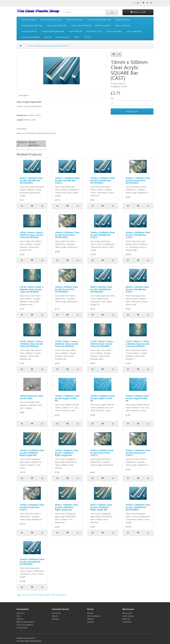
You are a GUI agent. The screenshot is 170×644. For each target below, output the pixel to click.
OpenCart (31, 638)
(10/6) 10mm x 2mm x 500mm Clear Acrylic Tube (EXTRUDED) (31, 289)
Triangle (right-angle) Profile (53, 31)
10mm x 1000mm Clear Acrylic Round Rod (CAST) (138, 453)
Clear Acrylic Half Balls (30, 37)
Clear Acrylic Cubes (114, 31)
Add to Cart (132, 111)
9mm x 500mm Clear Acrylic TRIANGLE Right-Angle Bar (101, 507)
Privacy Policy (22, 628)
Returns (55, 616)
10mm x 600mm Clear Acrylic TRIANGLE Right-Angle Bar (67, 453)
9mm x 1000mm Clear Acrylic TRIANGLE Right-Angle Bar (67, 507)
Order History (128, 616)
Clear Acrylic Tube (29, 20)
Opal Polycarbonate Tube (32, 25)
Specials (91, 622)
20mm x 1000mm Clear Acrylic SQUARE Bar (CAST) (67, 180)
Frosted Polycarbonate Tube (99, 20)
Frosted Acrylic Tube (75, 20)
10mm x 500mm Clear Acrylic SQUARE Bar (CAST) (48, 46)
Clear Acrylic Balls (134, 31)
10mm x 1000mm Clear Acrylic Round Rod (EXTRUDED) (138, 180)
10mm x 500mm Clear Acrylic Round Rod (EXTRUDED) (67, 289)
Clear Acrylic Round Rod (81, 25)
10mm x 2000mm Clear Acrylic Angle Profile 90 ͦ (103, 398)
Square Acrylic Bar (123, 25)
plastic (48, 595)
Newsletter (127, 622)
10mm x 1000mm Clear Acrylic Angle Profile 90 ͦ (67, 398)
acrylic (25, 595)
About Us (20, 613)
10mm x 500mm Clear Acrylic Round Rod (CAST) (102, 453)
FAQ (18, 616)
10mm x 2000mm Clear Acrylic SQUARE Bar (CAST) (103, 235)
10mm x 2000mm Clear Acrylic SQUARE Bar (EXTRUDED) (138, 507)
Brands (90, 613)
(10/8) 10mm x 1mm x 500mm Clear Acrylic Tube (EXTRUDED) (102, 344)
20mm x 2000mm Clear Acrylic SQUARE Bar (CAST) (138, 235)
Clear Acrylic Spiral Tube (57, 25)
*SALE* (77, 37)
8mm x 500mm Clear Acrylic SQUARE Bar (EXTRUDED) (101, 289)
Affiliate (90, 619)
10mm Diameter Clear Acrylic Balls (32, 397)
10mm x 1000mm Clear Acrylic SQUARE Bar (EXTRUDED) (103, 180)
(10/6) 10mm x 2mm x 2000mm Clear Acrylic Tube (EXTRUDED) (31, 235)
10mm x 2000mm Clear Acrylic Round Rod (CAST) (32, 507)
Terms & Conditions (25, 625)
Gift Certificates (94, 616)
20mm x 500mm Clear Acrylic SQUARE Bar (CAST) (137, 289)
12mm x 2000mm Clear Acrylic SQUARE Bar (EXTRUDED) (32, 562)
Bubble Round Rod (103, 25)
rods (57, 595)
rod (53, 595)
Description (24, 95)
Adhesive (48, 37)
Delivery (20, 619)
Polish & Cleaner (63, 37)
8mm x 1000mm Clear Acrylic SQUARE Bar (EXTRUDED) (31, 180)
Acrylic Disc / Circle (94, 31)
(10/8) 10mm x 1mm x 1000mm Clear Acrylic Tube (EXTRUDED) (31, 344)
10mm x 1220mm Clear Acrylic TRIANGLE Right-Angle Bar (32, 453)
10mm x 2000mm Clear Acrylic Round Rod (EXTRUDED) (67, 235)
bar (30, 595)
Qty (112, 98)
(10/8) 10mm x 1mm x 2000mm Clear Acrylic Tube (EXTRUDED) (67, 344)
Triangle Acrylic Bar (29, 31)
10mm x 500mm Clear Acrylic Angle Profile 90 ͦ (137, 398)
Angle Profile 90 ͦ (75, 31)
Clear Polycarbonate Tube (51, 20)
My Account (127, 613)
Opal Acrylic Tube (123, 20)
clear (34, 595)
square (63, 595)
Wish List (126, 619)
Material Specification (25, 622)
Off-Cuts (87, 37)
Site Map (55, 619)
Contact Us (56, 613)
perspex (41, 595)
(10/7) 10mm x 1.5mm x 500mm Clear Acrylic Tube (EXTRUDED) (138, 344)
